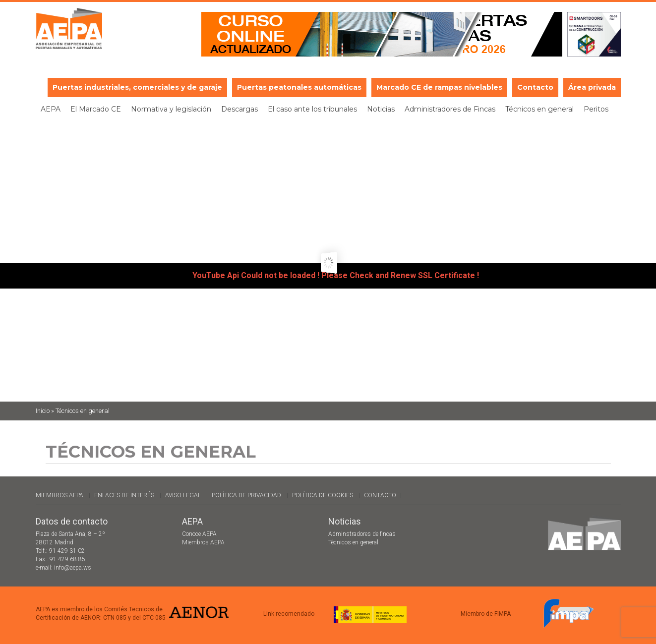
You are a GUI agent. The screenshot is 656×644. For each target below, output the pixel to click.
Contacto (535, 87)
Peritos (596, 109)
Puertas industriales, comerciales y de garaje (137, 87)
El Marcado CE (96, 109)
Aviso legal (183, 495)
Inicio (43, 411)
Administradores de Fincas (450, 109)
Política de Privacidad (246, 495)
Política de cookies (323, 495)
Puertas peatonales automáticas (299, 87)
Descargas (239, 109)
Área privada (592, 87)
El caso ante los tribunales (312, 109)
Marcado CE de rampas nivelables (439, 87)
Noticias (381, 109)
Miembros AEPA (60, 495)
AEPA (51, 109)
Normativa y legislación (171, 109)
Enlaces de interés (124, 495)
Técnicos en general (539, 109)
